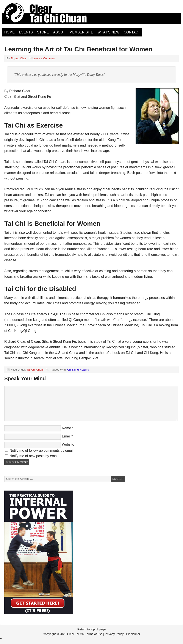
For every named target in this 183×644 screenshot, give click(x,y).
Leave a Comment (44, 58)
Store (43, 32)
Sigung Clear (19, 58)
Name (66, 428)
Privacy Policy (114, 634)
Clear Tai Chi (51, 15)
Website (68, 444)
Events (26, 32)
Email (66, 436)
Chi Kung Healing (78, 370)
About (59, 32)
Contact (132, 32)
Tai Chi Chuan (36, 370)
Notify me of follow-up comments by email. (42, 451)
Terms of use (94, 634)
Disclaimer (133, 634)
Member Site (81, 32)
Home (9, 32)
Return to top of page (92, 629)
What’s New (108, 32)
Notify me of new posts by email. (34, 456)
